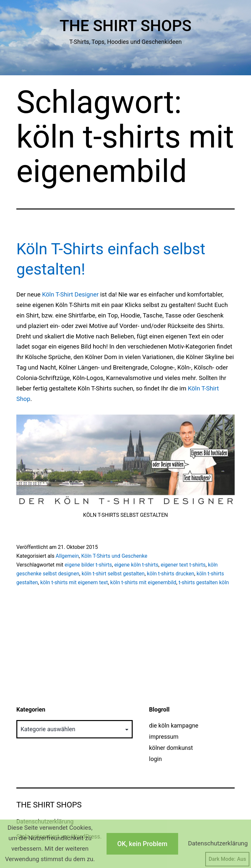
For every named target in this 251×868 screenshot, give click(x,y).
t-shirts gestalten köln (204, 582)
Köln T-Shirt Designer (70, 295)
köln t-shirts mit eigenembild (143, 582)
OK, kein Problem (142, 844)
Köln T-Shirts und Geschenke (114, 556)
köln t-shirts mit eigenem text (74, 582)
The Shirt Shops (125, 26)
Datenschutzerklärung (218, 843)
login (155, 759)
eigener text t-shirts (183, 565)
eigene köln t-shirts (136, 565)
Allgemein (67, 556)
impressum (164, 737)
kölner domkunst (171, 748)
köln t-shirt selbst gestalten (113, 574)
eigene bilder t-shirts (88, 565)
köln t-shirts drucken (171, 574)
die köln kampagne (174, 725)
